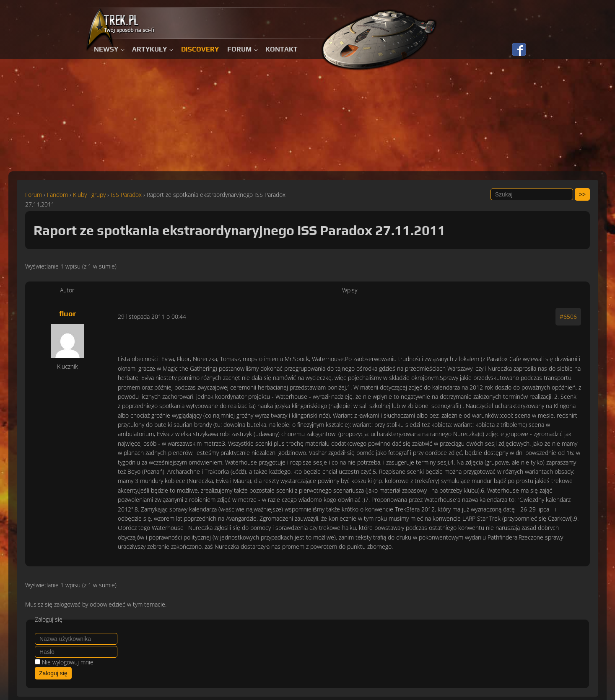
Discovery (200, 49)
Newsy (106, 49)
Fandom (57, 195)
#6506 (568, 316)
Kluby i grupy (89, 195)
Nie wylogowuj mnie (68, 662)
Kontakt (282, 49)
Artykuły (149, 49)
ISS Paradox (126, 195)
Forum (239, 49)
